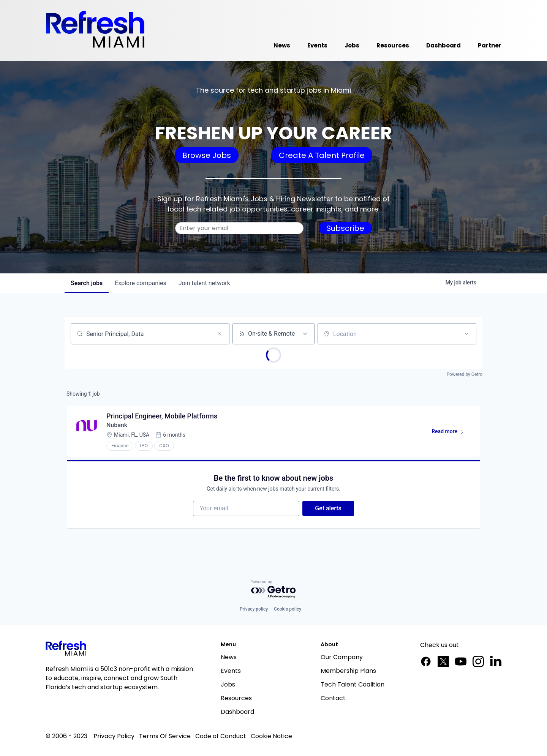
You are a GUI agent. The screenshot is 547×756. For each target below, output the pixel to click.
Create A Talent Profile (322, 155)
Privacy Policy (114, 736)
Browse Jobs (207, 155)
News (229, 657)
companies (140, 283)
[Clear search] (220, 334)
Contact (333, 698)
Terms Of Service (165, 736)
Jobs (228, 684)
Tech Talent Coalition (353, 684)
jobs (87, 283)
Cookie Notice (271, 736)
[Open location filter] (466, 334)
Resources (236, 698)
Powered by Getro (465, 374)
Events (231, 671)
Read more (451, 433)
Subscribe (345, 228)
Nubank (117, 425)
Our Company (342, 657)
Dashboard (237, 712)
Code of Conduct (221, 736)
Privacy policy (254, 609)
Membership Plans (348, 671)
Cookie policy (288, 609)
